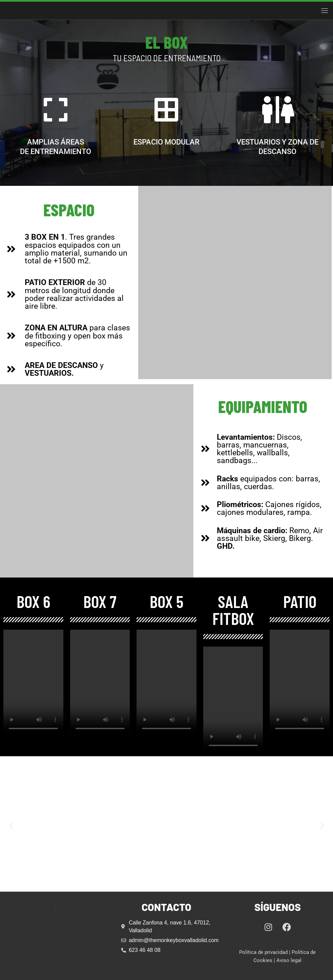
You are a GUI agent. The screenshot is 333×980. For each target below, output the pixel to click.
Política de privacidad (263, 952)
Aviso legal (289, 960)
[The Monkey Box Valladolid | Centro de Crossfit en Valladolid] (5, 10)
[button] (11, 825)
